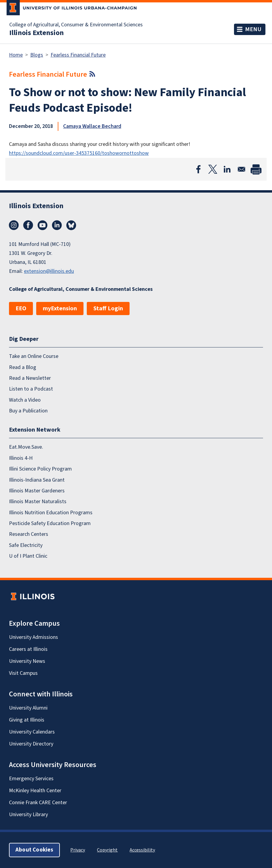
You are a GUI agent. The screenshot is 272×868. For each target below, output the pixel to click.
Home (16, 55)
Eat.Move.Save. (26, 447)
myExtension (60, 309)
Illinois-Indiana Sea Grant (37, 480)
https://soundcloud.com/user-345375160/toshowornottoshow (79, 153)
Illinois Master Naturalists (38, 502)
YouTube (42, 225)
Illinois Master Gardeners (37, 491)
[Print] (256, 169)
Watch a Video (25, 400)
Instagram (14, 225)
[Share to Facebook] (198, 169)
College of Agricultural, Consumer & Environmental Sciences (76, 25)
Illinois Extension (37, 33)
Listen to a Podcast (31, 389)
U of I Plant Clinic (28, 556)
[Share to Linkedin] (227, 169)
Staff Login (108, 309)
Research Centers (29, 534)
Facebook (28, 225)
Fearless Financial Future (78, 55)
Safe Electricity (26, 545)
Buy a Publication (28, 411)
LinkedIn (57, 225)
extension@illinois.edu (49, 271)
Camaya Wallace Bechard (92, 126)
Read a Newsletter (30, 378)
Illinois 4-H (21, 458)
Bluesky (71, 225)
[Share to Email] (241, 169)
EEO (21, 309)
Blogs (37, 55)
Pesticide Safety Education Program (50, 523)
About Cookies (34, 850)
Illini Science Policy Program (40, 469)
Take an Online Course (34, 356)
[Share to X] (213, 169)
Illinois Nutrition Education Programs (51, 513)
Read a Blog (23, 367)
